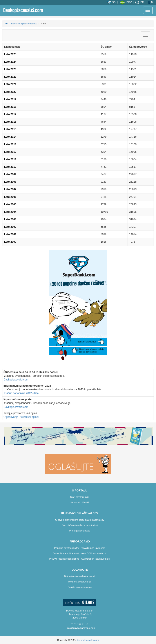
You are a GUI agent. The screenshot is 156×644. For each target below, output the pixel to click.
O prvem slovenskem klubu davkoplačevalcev (80, 520)
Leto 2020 (10, 92)
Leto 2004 (10, 212)
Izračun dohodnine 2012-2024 (21, 393)
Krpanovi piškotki (80, 502)
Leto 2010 (10, 167)
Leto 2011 (10, 159)
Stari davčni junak (80, 497)
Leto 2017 (10, 114)
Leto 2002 (10, 227)
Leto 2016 (10, 122)
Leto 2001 (10, 234)
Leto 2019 (10, 99)
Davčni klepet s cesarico (24, 24)
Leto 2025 (10, 54)
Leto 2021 (10, 84)
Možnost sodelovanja (80, 582)
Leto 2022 (10, 77)
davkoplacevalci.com (88, 640)
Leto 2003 (10, 219)
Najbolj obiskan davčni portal (80, 576)
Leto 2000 (10, 242)
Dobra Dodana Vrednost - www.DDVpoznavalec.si (80, 553)
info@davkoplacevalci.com (81, 628)
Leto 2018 (10, 107)
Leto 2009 (10, 174)
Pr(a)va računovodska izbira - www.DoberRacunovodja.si (80, 559)
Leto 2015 (10, 129)
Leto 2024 (10, 62)
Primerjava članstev (80, 531)
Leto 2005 (10, 204)
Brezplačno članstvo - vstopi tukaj (80, 525)
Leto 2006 (10, 197)
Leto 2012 (10, 152)
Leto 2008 (10, 182)
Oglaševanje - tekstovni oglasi (21, 417)
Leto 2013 (10, 144)
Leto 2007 (10, 189)
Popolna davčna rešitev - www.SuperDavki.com (80, 548)
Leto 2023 (10, 69)
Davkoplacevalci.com (16, 380)
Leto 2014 (10, 137)
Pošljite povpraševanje (80, 587)
